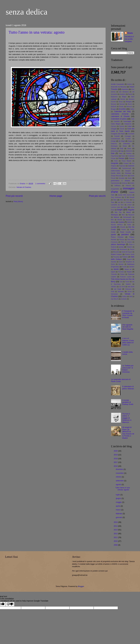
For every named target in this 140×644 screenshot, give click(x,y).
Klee (115, 200)
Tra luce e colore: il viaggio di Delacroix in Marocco (127, 418)
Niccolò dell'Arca (117, 225)
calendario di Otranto (120, 116)
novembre (120, 473)
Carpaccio (128, 124)
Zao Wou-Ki (115, 299)
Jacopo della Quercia (125, 195)
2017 (116, 462)
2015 (116, 522)
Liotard (129, 205)
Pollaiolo (129, 247)
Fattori (123, 156)
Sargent (129, 259)
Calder (132, 109)
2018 (116, 459)
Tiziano (122, 274)
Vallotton (114, 287)
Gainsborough (127, 168)
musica (121, 222)
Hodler (132, 183)
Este (113, 153)
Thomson (121, 272)
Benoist (123, 99)
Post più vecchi (97, 196)
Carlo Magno (116, 124)
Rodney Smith (130, 254)
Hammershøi (115, 183)
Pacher (124, 230)
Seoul (121, 262)
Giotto (126, 176)
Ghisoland (128, 173)
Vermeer (121, 291)
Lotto (125, 207)
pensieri (125, 234)
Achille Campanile (117, 84)
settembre (120, 481)
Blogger (81, 586)
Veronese (114, 294)
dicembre (120, 469)
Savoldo (114, 262)
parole (113, 235)
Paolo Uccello (126, 232)
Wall (131, 296)
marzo (118, 510)
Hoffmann (117, 186)
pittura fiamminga (118, 244)
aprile (118, 506)
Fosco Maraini (127, 161)
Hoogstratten (115, 189)
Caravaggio (127, 121)
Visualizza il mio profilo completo (129, 39)
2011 (116, 537)
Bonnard (114, 104)
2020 (116, 451)
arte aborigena (124, 92)
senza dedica (27, 12)
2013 (116, 530)
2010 (116, 541)
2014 (116, 526)
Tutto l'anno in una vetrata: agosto (37, 32)
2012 (116, 534)
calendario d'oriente (120, 114)
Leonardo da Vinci (117, 205)
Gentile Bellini (116, 173)
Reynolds (116, 252)
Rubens (125, 257)
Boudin (121, 107)
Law (119, 202)
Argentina (125, 89)
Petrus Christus (117, 237)
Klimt (128, 200)
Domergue (114, 146)
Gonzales (122, 178)
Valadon (128, 284)
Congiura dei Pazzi (118, 134)
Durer (129, 148)
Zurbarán (124, 299)
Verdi (113, 292)
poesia (121, 247)
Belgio (124, 97)
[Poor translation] (10, 604)
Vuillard (124, 296)
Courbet (128, 139)
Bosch (130, 104)
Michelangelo (127, 217)
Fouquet (126, 163)
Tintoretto (114, 274)
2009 (116, 545)
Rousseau (116, 257)
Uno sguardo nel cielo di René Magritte (128, 327)
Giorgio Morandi (116, 176)
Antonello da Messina (119, 87)
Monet (113, 222)
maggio (119, 502)
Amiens (129, 84)
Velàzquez (128, 289)
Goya (130, 178)
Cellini (129, 126)
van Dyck (122, 287)
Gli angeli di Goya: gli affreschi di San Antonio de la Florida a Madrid (128, 433)
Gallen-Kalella (115, 171)
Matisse (116, 217)
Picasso (122, 240)
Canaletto (117, 121)
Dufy (122, 148)
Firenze (132, 158)
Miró (112, 220)
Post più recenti (14, 196)
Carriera (122, 126)
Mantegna (115, 215)
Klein (122, 200)
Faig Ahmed (115, 156)
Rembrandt (123, 249)
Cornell (117, 136)
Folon (116, 161)
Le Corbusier (128, 202)
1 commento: (41, 184)
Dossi (125, 146)
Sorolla (124, 267)
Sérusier (121, 264)
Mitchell (120, 220)
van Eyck (131, 287)
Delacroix (114, 144)
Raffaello (114, 249)
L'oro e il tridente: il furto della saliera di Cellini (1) (128, 341)
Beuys (121, 102)
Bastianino (114, 97)
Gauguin (128, 171)
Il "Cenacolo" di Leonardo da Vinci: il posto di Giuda (128, 314)
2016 (116, 466)
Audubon (123, 94)
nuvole (114, 227)
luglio (118, 495)
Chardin (122, 129)
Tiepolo (129, 272)
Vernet (130, 292)
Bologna (129, 102)
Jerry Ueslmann (116, 197)
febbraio (119, 514)
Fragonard (122, 166)
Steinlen (132, 267)
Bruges (114, 109)
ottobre (119, 477)
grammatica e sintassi (121, 181)
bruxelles (122, 109)
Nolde (129, 225)
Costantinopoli (115, 139)
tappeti (113, 272)
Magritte (131, 210)
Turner (127, 282)
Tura (121, 282)
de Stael (122, 141)
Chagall (114, 129)
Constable (131, 134)
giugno (119, 498)
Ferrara (121, 158)
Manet (129, 212)
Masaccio (131, 215)
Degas (130, 141)
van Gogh (118, 289)
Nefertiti (130, 222)
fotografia (115, 163)
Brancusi (129, 107)
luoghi (120, 210)
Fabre (121, 153)
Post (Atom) (18, 201)
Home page (56, 196)
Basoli (130, 94)
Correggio (128, 136)
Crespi (113, 141)
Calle (133, 119)
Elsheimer (129, 151)
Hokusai (128, 186)
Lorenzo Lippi (115, 207)
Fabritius (129, 153)
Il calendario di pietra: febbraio (128, 387)
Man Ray (118, 212)
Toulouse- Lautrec (126, 277)
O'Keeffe (123, 227)
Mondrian (129, 220)
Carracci (114, 126)
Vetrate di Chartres (24, 187)
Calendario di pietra (119, 119)
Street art (128, 269)
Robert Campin (116, 254)
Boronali (122, 104)
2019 (116, 455)
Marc (123, 215)
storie (116, 269)
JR (125, 197)
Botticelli (114, 107)
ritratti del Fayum (127, 252)
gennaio (119, 517)
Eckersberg (115, 151)
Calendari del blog (122, 111)
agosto (119, 484)
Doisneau (127, 144)
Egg (122, 151)
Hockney (125, 183)
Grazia (130, 33)
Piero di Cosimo (126, 242)
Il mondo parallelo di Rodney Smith (128, 402)
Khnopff (132, 197)
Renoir (132, 249)
